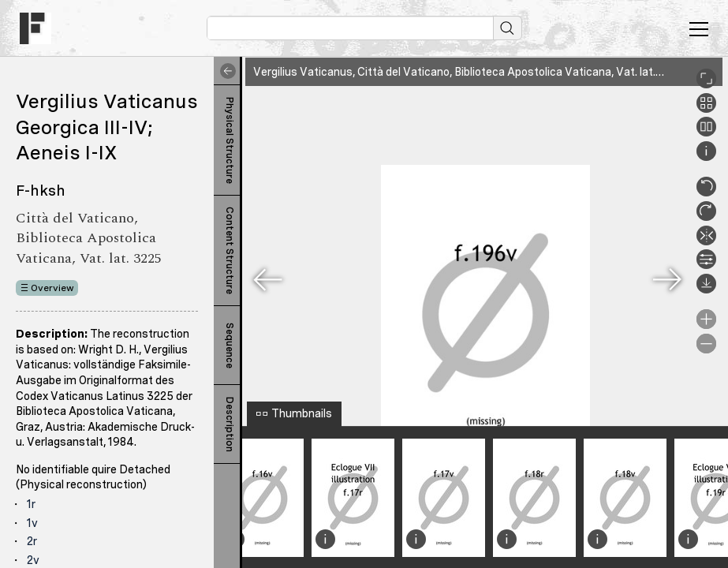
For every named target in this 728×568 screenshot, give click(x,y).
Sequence (230, 346)
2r (32, 541)
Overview (52, 288)
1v (32, 523)
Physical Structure (230, 140)
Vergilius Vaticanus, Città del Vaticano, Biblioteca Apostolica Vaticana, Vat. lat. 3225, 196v (484, 72)
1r (31, 504)
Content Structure (230, 250)
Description (230, 424)
